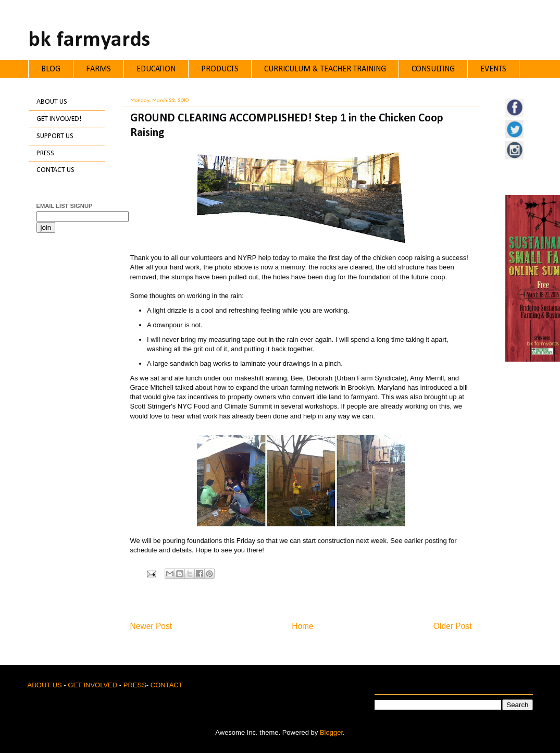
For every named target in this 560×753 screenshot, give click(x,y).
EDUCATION (156, 69)
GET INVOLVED (92, 685)
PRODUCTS (220, 69)
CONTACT (167, 685)
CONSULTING (433, 69)
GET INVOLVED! (59, 119)
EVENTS (493, 69)
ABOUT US (52, 102)
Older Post (453, 626)
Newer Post (151, 626)
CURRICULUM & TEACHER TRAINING (325, 69)
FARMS (98, 69)
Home (303, 626)
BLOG (51, 69)
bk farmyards (89, 40)
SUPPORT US (55, 136)
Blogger (331, 732)
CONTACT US (55, 170)
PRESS (45, 153)
